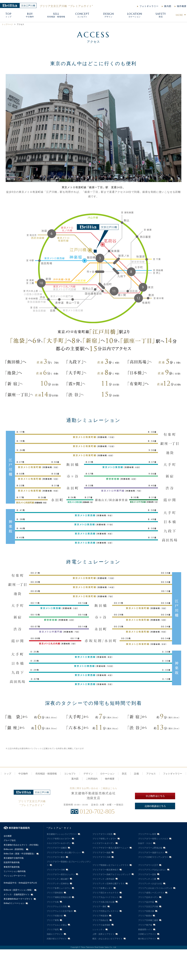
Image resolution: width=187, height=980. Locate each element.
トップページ (7, 24)
